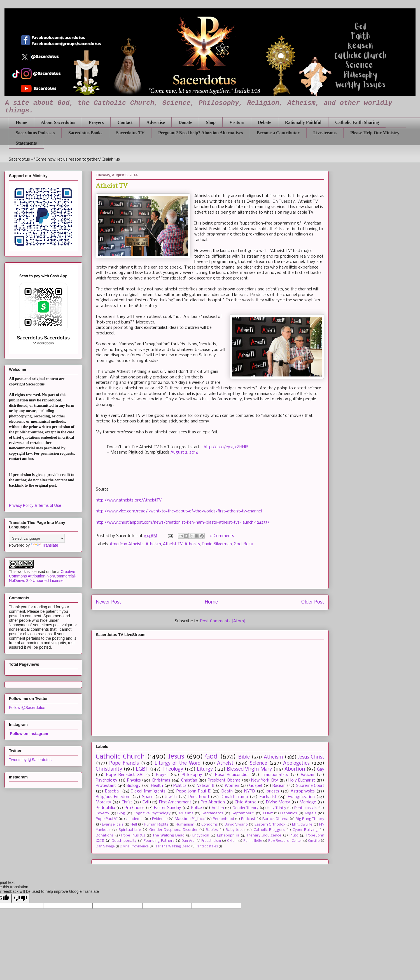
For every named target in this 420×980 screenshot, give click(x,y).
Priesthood (199, 797)
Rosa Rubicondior (232, 775)
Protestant (106, 786)
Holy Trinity (276, 808)
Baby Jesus (236, 830)
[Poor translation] (20, 898)
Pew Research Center (285, 841)
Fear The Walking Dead (172, 847)
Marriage (308, 802)
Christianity (109, 769)
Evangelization (301, 797)
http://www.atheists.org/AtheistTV (129, 500)
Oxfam (232, 841)
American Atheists (127, 544)
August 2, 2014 (184, 452)
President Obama (224, 780)
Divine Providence (134, 847)
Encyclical (201, 835)
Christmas (161, 780)
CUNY (268, 813)
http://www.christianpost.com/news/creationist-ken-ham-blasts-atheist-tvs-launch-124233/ (183, 523)
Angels (310, 813)
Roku (248, 544)
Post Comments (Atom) (223, 621)
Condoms (210, 825)
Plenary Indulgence (264, 835)
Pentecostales (207, 847)
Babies (212, 830)
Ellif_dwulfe (302, 825)
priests (273, 791)
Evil (146, 802)
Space (148, 797)
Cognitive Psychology (152, 813)
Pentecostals (306, 808)
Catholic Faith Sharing (357, 122)
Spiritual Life (130, 830)
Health (157, 786)
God (238, 544)
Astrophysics (303, 791)
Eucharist (268, 797)
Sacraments (212, 813)
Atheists (192, 544)
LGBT (142, 769)
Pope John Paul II (193, 791)
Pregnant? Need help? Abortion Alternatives (201, 133)
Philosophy (192, 775)
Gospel (256, 786)
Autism (218, 808)
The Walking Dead (169, 835)
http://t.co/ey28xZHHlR (226, 447)
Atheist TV (173, 544)
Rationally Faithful (303, 122)
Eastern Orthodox (270, 825)
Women (232, 786)
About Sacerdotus (58, 122)
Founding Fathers (159, 841)
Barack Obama (275, 819)
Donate (185, 122)
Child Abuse (246, 802)
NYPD (250, 791)
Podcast (248, 819)
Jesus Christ (311, 757)
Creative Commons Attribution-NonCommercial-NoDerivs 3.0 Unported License (43, 576)
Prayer (162, 775)
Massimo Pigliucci (190, 819)
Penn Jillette (253, 841)
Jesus (176, 757)
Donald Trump (234, 797)
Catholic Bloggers (269, 830)
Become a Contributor (278, 133)
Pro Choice (135, 808)
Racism (279, 786)
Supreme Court (310, 786)
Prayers (96, 122)
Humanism (185, 825)
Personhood (223, 819)
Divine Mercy (278, 802)
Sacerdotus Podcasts (35, 133)
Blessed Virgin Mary (249, 769)
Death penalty (124, 841)
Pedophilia (105, 808)
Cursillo (314, 841)
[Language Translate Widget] (37, 538)
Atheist (225, 763)
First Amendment (175, 802)
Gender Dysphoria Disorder (173, 830)
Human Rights (156, 825)
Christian (189, 780)
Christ (127, 802)
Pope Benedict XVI (125, 775)
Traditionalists (275, 775)
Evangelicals (113, 825)
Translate (45, 545)
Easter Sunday (167, 808)
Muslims (186, 813)
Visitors (237, 122)
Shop (211, 122)
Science (258, 763)
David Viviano (236, 825)
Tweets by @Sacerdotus (30, 760)
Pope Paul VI (107, 819)
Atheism (153, 544)
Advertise (156, 122)
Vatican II (206, 786)
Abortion (295, 769)
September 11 (243, 813)
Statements (26, 143)
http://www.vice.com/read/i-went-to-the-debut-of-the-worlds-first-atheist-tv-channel (179, 511)
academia (135, 819)
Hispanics (289, 813)
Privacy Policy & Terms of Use (35, 505)
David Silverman (217, 544)
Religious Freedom (113, 797)
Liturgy (205, 769)
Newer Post (109, 602)
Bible (244, 757)
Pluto (294, 835)
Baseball (113, 791)
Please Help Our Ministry (375, 133)
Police (196, 808)
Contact (125, 122)
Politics (180, 786)
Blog (121, 813)
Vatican (307, 775)
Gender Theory (245, 808)
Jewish (171, 797)
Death (227, 791)
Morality (103, 802)
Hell (134, 825)
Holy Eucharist (302, 780)
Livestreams (325, 133)
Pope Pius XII (133, 835)
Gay (321, 769)
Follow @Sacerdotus (27, 708)
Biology (134, 786)
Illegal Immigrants (148, 791)
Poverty (102, 813)
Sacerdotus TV (130, 133)
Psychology (107, 780)
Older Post (313, 602)
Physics (134, 780)
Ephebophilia (228, 835)
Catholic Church (120, 757)
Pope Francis (124, 763)
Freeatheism (211, 841)
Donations (105, 835)
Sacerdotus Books (85, 133)
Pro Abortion (213, 802)
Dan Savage (105, 847)
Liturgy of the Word (177, 763)
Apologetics (296, 763)
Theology (173, 769)
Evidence (160, 819)
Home (21, 122)
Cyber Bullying (305, 830)
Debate (265, 122)
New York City (265, 780)
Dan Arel (188, 841)
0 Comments (222, 536)
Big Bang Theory (310, 819)
